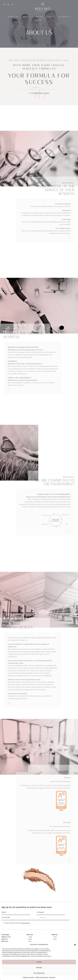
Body (30, 939)
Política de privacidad (42, 977)
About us (27, 17)
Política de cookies (28, 977)
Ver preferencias (39, 973)
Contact (39, 20)
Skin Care (39, 17)
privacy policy (26, 923)
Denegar (39, 967)
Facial (30, 937)
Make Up (51, 17)
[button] (75, 945)
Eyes (55, 939)
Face (55, 937)
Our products (64, 17)
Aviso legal (52, 977)
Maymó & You (13, 17)
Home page (5, 935)
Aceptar (39, 962)
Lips (30, 941)
